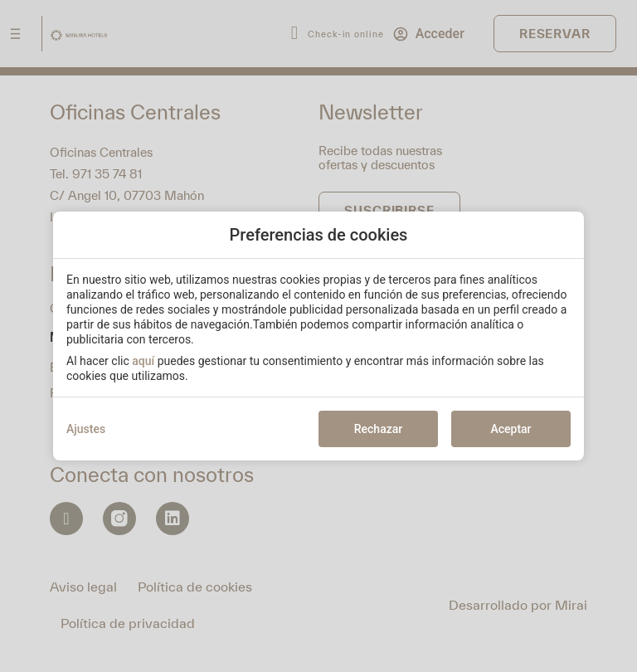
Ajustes (86, 429)
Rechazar (378, 429)
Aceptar (511, 429)
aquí (143, 361)
